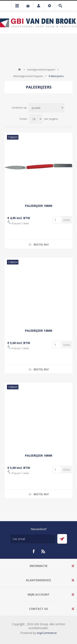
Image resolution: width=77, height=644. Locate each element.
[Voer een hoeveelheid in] (57, 220)
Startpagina (19, 69)
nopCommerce (47, 633)
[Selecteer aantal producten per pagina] (36, 119)
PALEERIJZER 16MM (39, 455)
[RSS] (43, 551)
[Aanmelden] (33, 539)
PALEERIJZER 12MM (39, 331)
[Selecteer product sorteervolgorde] (46, 108)
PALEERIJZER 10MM (39, 206)
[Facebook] (34, 551)
